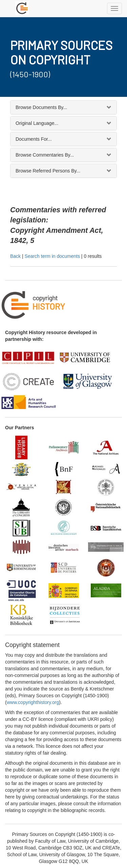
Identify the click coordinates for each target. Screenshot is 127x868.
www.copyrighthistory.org (33, 702)
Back (15, 256)
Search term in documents (52, 256)
